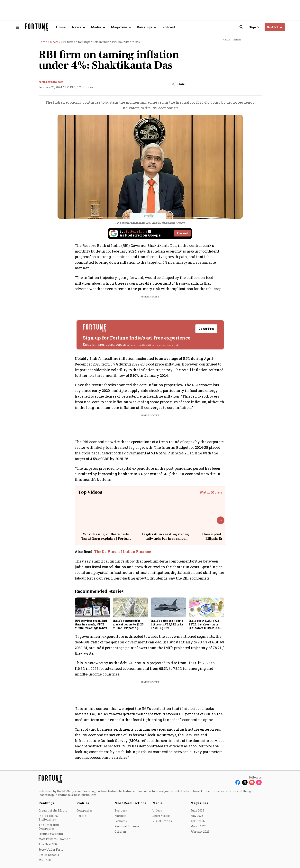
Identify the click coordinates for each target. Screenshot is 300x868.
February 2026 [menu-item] (200, 832)
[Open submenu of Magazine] (121, 27)
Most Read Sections (130, 803)
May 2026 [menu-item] (197, 816)
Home (61, 27)
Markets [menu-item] (120, 816)
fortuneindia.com (51, 82)
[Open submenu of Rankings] (146, 27)
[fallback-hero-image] (93, 607)
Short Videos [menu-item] (161, 816)
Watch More (209, 492)
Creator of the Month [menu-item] (53, 810)
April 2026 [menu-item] (198, 821)
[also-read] (150, 552)
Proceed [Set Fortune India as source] (182, 233)
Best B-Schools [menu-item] (49, 855)
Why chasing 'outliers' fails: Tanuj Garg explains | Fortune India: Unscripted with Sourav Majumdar (106, 541)
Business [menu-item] (121, 810)
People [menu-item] (81, 816)
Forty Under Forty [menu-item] (51, 850)
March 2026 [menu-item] (198, 826)
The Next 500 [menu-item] (48, 844)
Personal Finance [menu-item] (127, 826)
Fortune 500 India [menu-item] (51, 834)
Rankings (46, 803)
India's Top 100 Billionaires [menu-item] (49, 818)
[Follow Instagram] (259, 782)
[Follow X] (245, 782)
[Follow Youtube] (252, 782)
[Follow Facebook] (238, 782)
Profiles (83, 803)
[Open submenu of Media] (98, 27)
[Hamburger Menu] (18, 27)
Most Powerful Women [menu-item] (55, 839)
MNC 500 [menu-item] (45, 860)
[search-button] (241, 27)
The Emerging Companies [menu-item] (49, 827)
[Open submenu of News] (78, 27)
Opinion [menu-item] (120, 832)
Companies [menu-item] (84, 810)
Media (158, 803)
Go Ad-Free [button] (275, 27)
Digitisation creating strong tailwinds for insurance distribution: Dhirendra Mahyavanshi (165, 541)
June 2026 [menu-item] (197, 810)
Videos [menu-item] (157, 810)
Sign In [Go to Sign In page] (255, 27)
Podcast (169, 27)
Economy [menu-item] (121, 821)
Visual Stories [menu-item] (162, 821)
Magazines (199, 803)
